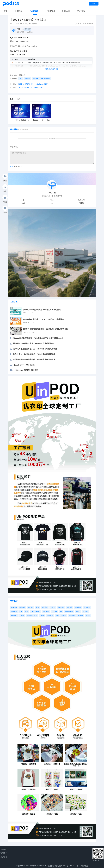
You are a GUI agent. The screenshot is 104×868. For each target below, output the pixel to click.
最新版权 (22, 75)
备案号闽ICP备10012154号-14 (69, 866)
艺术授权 (81, 11)
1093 (23, 203)
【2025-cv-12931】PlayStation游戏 (30, 87)
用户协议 (4, 857)
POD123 (20, 29)
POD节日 (51, 11)
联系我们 (4, 853)
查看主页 (28, 29)
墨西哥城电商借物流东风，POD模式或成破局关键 (33, 344)
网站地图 (84, 866)
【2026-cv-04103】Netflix (24, 365)
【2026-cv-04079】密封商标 (26, 370)
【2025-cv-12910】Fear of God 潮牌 (41, 120)
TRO (21, 79)
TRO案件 (27, 79)
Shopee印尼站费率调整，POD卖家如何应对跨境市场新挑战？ (38, 338)
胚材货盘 (19, 11)
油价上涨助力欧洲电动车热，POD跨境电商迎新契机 (34, 354)
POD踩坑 (66, 11)
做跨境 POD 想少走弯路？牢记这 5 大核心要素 (42, 310)
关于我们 (4, 850)
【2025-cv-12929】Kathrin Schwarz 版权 (32, 84)
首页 (6, 11)
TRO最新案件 (45, 79)
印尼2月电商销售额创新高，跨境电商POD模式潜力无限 (46, 329)
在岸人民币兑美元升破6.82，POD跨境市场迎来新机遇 (35, 349)
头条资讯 (35, 11)
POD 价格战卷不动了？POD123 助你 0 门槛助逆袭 (43, 319)
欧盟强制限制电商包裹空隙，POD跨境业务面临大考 (34, 360)
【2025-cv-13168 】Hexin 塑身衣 (20, 120)
